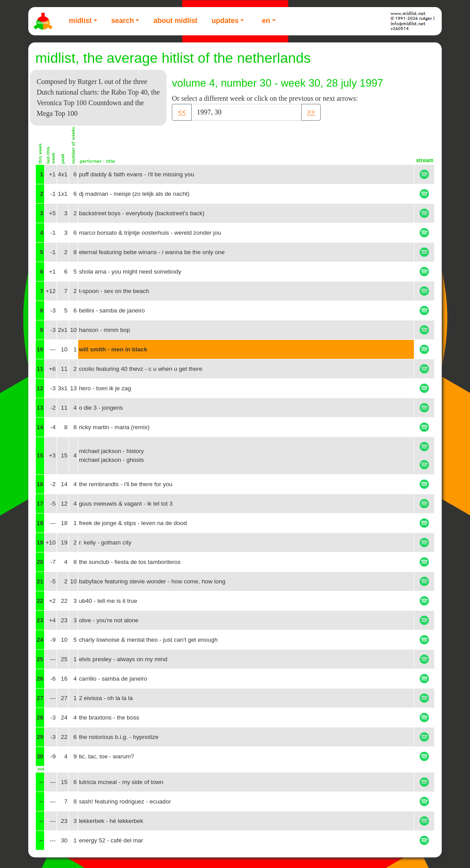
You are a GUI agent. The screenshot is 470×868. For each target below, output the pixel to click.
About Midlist (175, 21)
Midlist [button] (80, 21)
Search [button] (123, 21)
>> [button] (311, 112)
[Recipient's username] (246, 112)
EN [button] (266, 21)
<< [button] (182, 112)
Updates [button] (225, 21)
